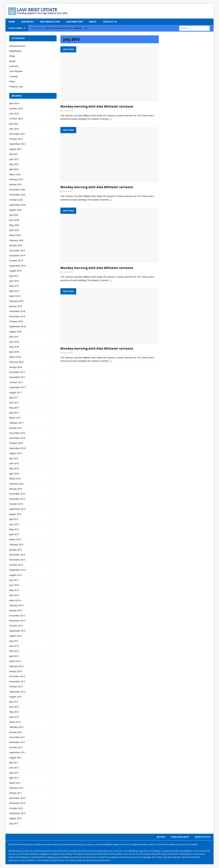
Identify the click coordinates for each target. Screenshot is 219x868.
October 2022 (16, 119)
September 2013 (17, 631)
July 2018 (14, 337)
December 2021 (17, 134)
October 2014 (16, 565)
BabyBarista (15, 51)
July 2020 (14, 215)
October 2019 (16, 261)
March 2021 (15, 174)
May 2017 (14, 408)
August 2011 (15, 758)
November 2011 (17, 742)
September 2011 (17, 752)
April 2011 (14, 778)
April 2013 (14, 656)
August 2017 (15, 392)
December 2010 (17, 798)
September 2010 (17, 813)
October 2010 (16, 808)
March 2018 (15, 357)
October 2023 (16, 108)
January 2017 (16, 428)
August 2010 (15, 818)
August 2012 (15, 697)
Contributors (74, 22)
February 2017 (16, 423)
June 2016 (14, 463)
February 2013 (16, 666)
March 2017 (15, 418)
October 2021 (16, 139)
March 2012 (15, 722)
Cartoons (14, 66)
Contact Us (110, 22)
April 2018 (14, 352)
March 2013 (15, 661)
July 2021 (14, 154)
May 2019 (14, 286)
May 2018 (14, 347)
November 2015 (17, 499)
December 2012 (17, 676)
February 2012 (16, 727)
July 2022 (14, 124)
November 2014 (17, 560)
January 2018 (16, 367)
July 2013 (14, 641)
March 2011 (15, 783)
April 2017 (14, 413)
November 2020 (17, 195)
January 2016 (16, 489)
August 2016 (15, 453)
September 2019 (17, 266)
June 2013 (14, 646)
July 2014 (14, 580)
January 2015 (16, 550)
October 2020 (16, 200)
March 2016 (15, 479)
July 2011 (14, 763)
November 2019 (17, 255)
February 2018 (16, 362)
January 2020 (16, 245)
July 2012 (14, 702)
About (93, 22)
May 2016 (14, 468)
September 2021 (17, 144)
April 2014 (14, 595)
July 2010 (14, 823)
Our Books (27, 22)
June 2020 (14, 220)
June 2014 (14, 585)
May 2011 (14, 773)
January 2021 (16, 184)
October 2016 (16, 443)
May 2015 (14, 529)
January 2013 (16, 671)
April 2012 (14, 717)
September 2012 (17, 692)
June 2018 (14, 342)
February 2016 (16, 484)
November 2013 (17, 621)
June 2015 (14, 524)
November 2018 (17, 316)
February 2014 (16, 605)
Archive (161, 837)
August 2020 (15, 210)
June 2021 (14, 159)
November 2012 (17, 681)
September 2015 (17, 509)
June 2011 (14, 768)
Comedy (13, 76)
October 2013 (16, 626)
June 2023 (14, 114)
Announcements (17, 46)
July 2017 (14, 397)
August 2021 (15, 149)
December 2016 (17, 433)
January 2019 (16, 306)
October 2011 (16, 747)
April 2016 (14, 474)
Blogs (12, 56)
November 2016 (17, 438)
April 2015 (14, 534)
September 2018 (17, 326)
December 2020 (17, 190)
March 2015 (15, 539)
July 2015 (14, 519)
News (12, 81)
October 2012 (16, 686)
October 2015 (16, 504)
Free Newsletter (50, 22)
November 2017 (17, 377)
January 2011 (16, 793)
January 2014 (16, 610)
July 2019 (14, 276)
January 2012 (16, 732)
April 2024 (14, 103)
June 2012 (14, 707)
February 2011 (16, 788)
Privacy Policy (203, 837)
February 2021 (16, 179)
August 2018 (15, 332)
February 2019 (16, 301)
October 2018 (16, 321)
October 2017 (16, 382)
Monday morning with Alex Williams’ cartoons (97, 106)
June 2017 (14, 402)
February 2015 (16, 544)
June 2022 (14, 129)
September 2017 (17, 387)
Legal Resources (180, 837)
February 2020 (16, 240)
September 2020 (17, 205)
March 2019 (15, 296)
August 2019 (15, 271)
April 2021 (14, 169)
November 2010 (17, 803)
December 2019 (17, 250)
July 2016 (14, 458)
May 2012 (14, 712)
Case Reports (16, 71)
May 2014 (14, 590)
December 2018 (17, 311)
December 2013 (17, 616)
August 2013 (15, 636)
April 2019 (14, 291)
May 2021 (14, 164)
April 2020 (14, 230)
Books (12, 61)
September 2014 (17, 570)
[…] (110, 119)
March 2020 (15, 235)
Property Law (16, 86)
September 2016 (17, 448)
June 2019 (14, 281)
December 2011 (17, 737)
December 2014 (17, 555)
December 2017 (17, 372)
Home (12, 22)
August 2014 (15, 575)
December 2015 (17, 494)
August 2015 (15, 514)
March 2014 (15, 600)
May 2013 (14, 651)
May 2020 (14, 225)
